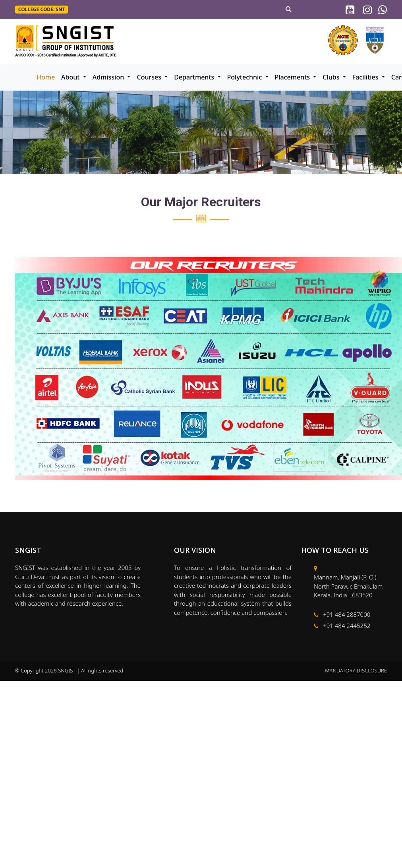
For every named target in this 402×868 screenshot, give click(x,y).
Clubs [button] (332, 77)
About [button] (71, 77)
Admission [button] (109, 77)
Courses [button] (150, 77)
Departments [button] (195, 77)
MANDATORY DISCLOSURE (356, 670)
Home (46, 77)
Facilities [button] (366, 77)
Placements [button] (293, 77)
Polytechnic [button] (245, 77)
